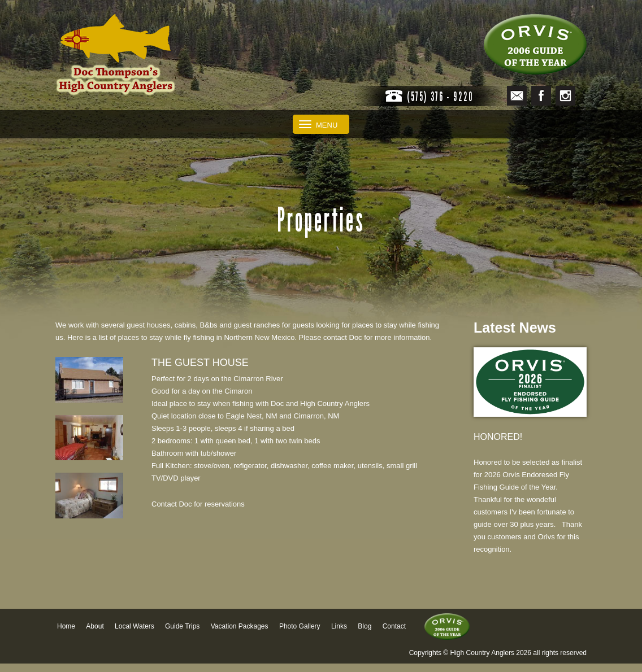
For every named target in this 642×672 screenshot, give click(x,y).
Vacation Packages (240, 626)
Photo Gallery (300, 626)
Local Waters (135, 626)
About (95, 626)
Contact (394, 626)
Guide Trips (182, 626)
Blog (365, 626)
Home (66, 626)
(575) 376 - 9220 (440, 97)
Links (339, 626)
